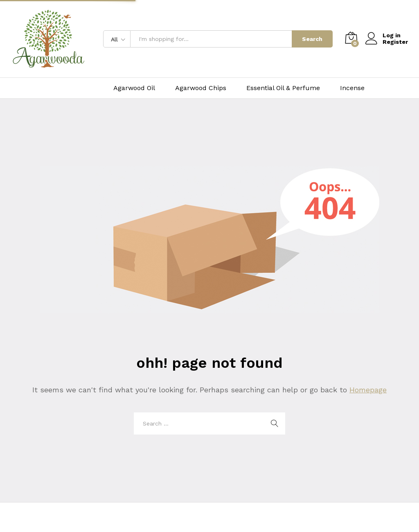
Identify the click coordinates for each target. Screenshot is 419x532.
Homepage (368, 390)
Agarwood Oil (134, 88)
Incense (352, 88)
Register (395, 42)
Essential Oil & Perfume (283, 88)
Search (312, 39)
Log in (383, 35)
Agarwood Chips (201, 88)
